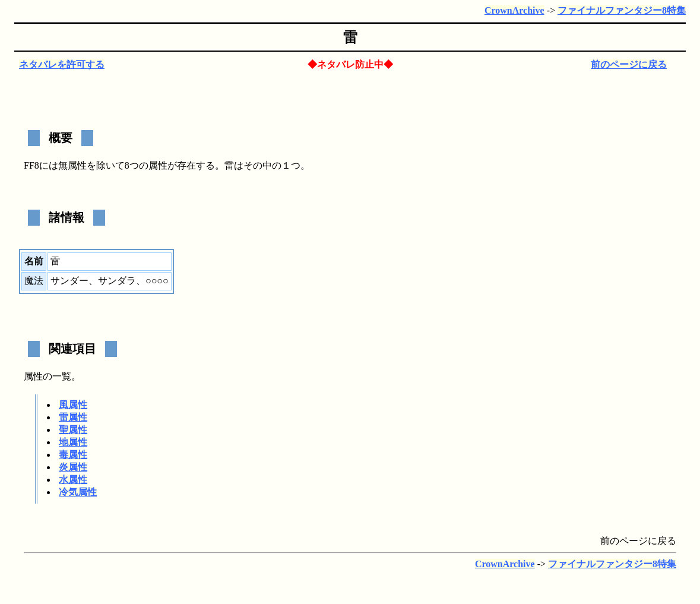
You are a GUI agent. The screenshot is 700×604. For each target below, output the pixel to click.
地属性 (73, 442)
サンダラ (117, 281)
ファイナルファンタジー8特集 (622, 10)
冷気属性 (78, 492)
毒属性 (73, 455)
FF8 (31, 165)
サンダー (69, 281)
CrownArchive (514, 10)
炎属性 (73, 467)
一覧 (62, 376)
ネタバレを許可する (62, 64)
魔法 (34, 281)
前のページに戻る (629, 64)
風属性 (73, 405)
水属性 (73, 480)
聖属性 (73, 430)
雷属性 (73, 417)
